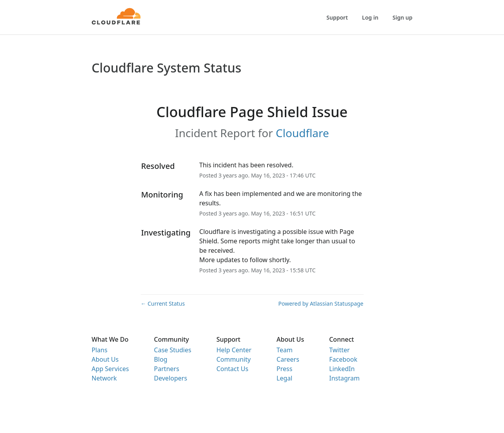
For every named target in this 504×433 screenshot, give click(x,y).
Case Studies (173, 350)
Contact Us (232, 369)
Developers (171, 378)
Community (234, 359)
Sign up (403, 17)
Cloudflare (302, 133)
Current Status (163, 303)
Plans (100, 350)
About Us (105, 359)
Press (284, 369)
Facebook (343, 359)
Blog (161, 359)
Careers (288, 359)
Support (337, 17)
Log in (370, 17)
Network (104, 378)
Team (285, 350)
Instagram (344, 378)
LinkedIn (342, 369)
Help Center (234, 350)
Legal (284, 378)
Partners (167, 369)
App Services (110, 369)
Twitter (339, 350)
